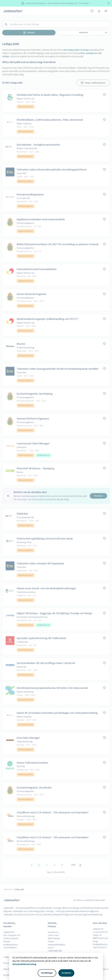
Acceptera (66, 973)
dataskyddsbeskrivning (24, 964)
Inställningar (47, 973)
